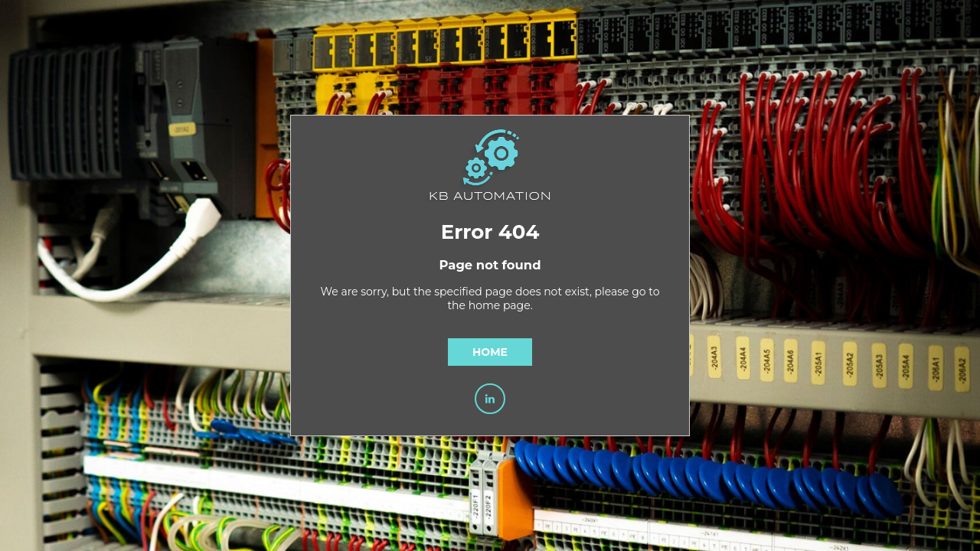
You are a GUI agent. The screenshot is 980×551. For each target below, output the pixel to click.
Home (490, 352)
